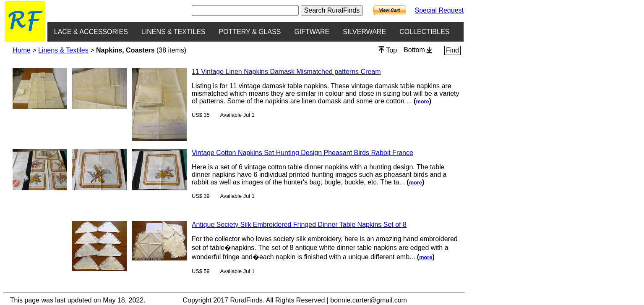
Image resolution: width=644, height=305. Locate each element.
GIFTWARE (312, 32)
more (422, 101)
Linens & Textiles (63, 50)
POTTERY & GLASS (250, 32)
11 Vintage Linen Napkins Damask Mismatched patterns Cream (286, 72)
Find (452, 50)
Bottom (418, 50)
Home (22, 50)
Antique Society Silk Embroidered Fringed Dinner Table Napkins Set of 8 (299, 225)
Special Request (439, 10)
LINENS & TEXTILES (173, 32)
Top (388, 50)
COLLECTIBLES (424, 32)
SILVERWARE (364, 32)
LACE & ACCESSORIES (91, 32)
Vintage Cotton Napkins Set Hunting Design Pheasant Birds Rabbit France (302, 153)
